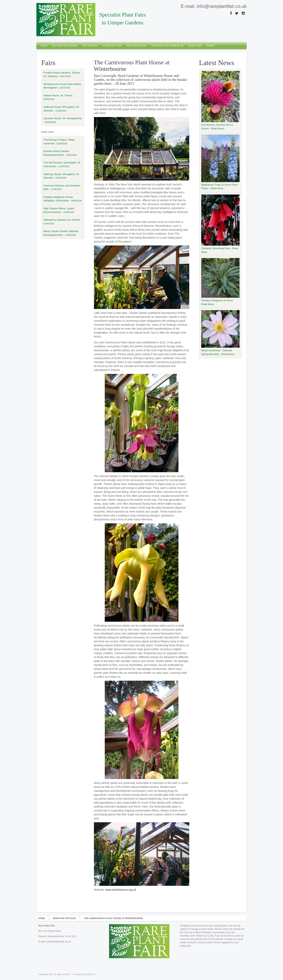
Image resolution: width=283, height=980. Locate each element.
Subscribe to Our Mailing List (167, 46)
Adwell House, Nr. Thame (59, 97)
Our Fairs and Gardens (65, 46)
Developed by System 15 (84, 974)
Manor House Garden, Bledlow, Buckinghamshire (61, 233)
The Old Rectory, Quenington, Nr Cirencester (62, 164)
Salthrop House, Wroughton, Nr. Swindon (62, 109)
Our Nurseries (90, 46)
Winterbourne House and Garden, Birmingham (63, 86)
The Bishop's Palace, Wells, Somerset (59, 142)
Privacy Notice (49, 53)
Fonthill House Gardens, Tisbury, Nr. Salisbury (62, 75)
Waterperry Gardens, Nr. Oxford (62, 222)
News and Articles (136, 46)
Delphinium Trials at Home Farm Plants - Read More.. (221, 162)
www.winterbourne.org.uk (121, 890)
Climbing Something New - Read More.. (221, 224)
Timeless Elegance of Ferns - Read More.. (221, 282)
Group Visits (195, 46)
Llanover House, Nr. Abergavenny (62, 120)
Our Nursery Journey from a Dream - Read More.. (221, 100)
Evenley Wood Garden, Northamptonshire (60, 153)
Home (44, 46)
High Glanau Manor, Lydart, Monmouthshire (59, 210)
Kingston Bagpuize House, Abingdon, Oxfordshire (63, 199)
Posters (210, 46)
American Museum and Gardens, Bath (62, 187)
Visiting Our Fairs (112, 46)
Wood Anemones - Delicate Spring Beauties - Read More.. (221, 333)
